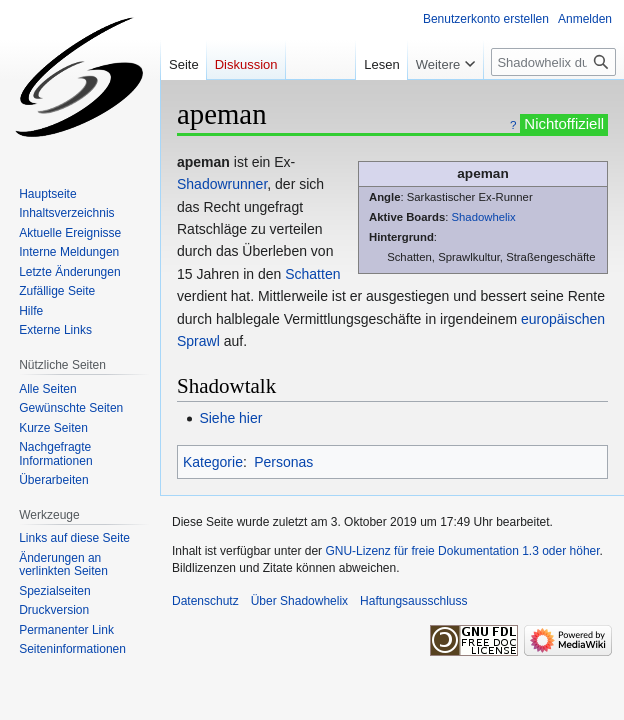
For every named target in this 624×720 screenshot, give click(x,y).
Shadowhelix (483, 217)
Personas (283, 462)
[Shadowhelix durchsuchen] (553, 62)
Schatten (312, 274)
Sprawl (198, 341)
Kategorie (213, 462)
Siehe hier (230, 418)
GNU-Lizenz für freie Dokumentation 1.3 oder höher (462, 551)
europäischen (563, 319)
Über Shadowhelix (299, 601)
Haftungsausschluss (413, 601)
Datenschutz (205, 601)
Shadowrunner (222, 184)
